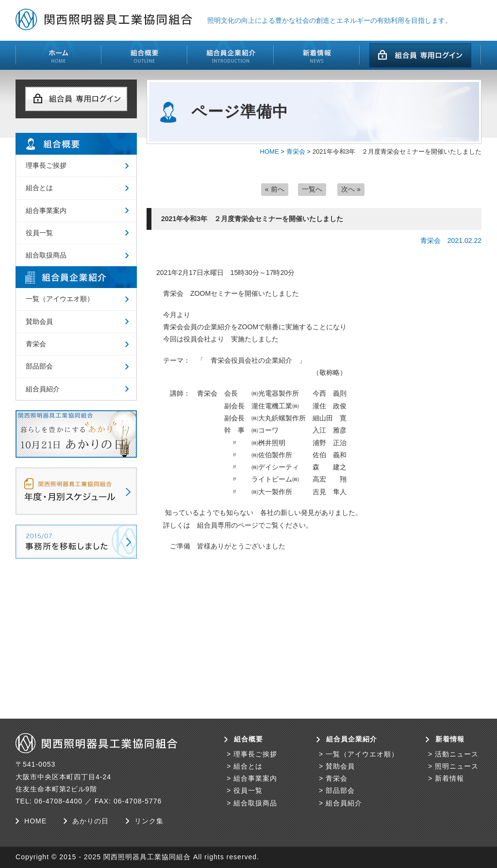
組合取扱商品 (46, 255)
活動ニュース (457, 754)
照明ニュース (457, 766)
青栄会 (296, 152)
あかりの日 (91, 821)
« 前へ (275, 189)
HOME (270, 152)
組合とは (39, 188)
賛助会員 (39, 321)
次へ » (351, 189)
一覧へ (312, 189)
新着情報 (449, 778)
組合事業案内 (46, 210)
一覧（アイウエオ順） (60, 299)
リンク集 (149, 821)
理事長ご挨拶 (46, 165)
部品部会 (39, 366)
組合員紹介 (43, 389)
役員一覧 (39, 233)
